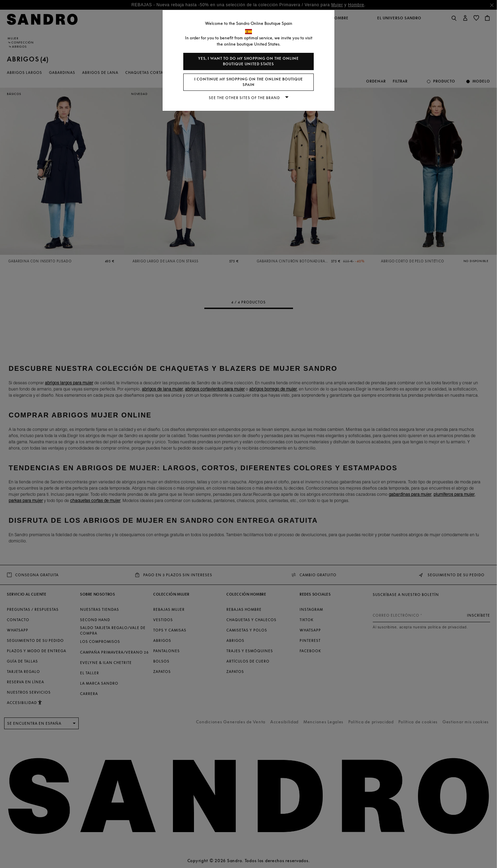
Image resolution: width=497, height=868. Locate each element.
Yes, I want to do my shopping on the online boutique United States (248, 61)
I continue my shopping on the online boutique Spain (249, 82)
